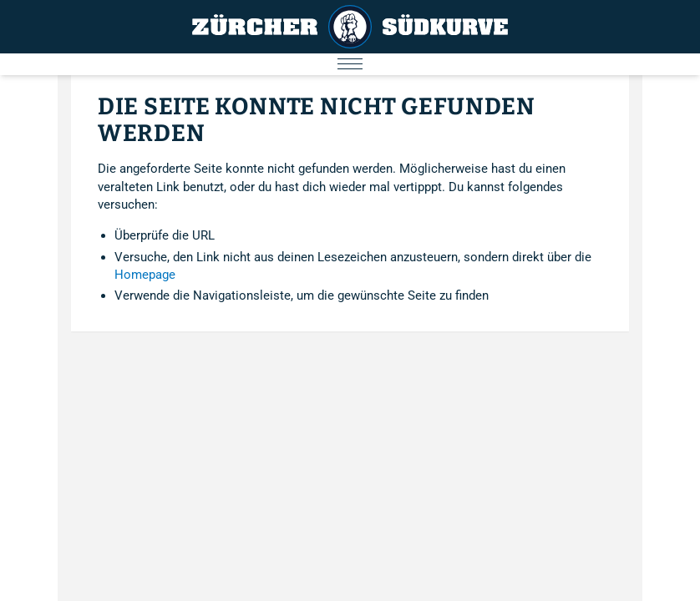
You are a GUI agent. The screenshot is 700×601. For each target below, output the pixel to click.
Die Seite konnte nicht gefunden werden (317, 120)
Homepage (145, 275)
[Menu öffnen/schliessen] (350, 64)
